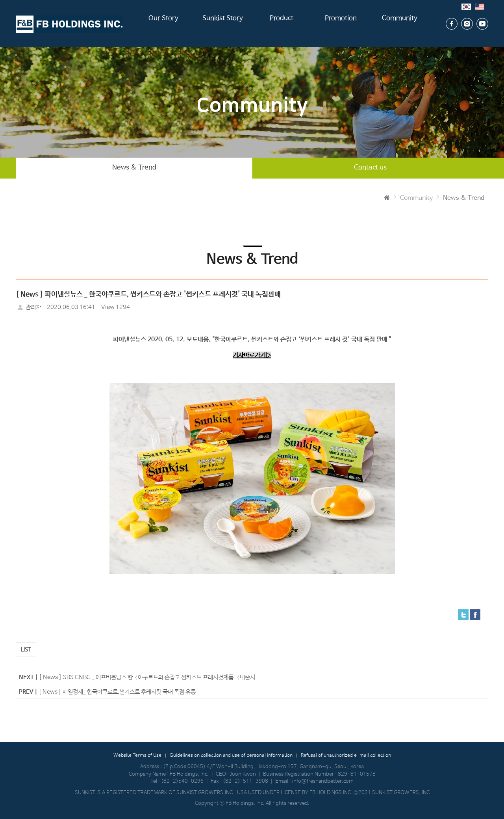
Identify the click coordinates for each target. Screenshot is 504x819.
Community (400, 24)
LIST (26, 650)
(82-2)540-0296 (182, 782)
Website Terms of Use (137, 756)
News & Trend (134, 168)
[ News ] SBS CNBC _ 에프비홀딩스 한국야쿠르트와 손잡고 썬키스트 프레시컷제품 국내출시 (147, 678)
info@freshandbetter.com (323, 782)
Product (282, 24)
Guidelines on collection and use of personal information (231, 756)
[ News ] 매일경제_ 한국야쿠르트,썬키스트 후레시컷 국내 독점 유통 (117, 692)
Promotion (341, 24)
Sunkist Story (222, 24)
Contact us (370, 168)
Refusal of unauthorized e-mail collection (346, 756)
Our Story (163, 24)
